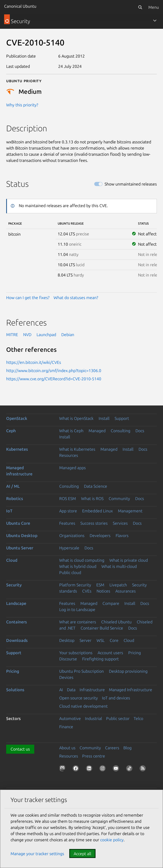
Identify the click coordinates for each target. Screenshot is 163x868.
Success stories (94, 523)
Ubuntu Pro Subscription (81, 671)
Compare (111, 603)
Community (119, 498)
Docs (140, 431)
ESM (100, 585)
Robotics (15, 498)
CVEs (87, 591)
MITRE (12, 335)
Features (67, 523)
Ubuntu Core (18, 523)
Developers (100, 535)
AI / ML (13, 486)
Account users (110, 653)
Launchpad (46, 335)
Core (114, 640)
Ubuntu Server (20, 548)
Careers (112, 748)
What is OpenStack (76, 418)
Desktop (67, 640)
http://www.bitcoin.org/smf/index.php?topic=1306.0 (54, 371)
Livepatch (118, 585)
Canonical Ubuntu (20, 6)
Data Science (96, 486)
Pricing (135, 653)
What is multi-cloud (119, 566)
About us (67, 748)
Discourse (68, 659)
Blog (127, 748)
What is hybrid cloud (78, 566)
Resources (69, 455)
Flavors (122, 535)
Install (104, 418)
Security (14, 585)
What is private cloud (129, 560)
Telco (138, 718)
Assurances (126, 591)
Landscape (16, 603)
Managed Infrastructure (131, 690)
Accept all (82, 854)
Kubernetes (17, 449)
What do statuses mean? (76, 298)
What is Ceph (71, 431)
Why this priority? (22, 105)
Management (130, 511)
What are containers (78, 622)
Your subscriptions (76, 653)
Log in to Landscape (77, 610)
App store (68, 511)
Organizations (72, 535)
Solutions (15, 690)
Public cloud (70, 572)
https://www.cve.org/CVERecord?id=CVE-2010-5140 (54, 379)
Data (71, 690)
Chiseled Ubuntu (116, 622)
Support (122, 418)
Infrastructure (92, 690)
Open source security (79, 698)
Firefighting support (100, 659)
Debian (68, 335)
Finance (66, 727)
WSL (101, 640)
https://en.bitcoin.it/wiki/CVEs (34, 362)
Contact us (20, 749)
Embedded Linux (97, 511)
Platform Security (75, 585)
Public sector (118, 718)
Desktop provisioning (128, 671)
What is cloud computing (82, 560)
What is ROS (92, 498)
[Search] (140, 7)
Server (85, 640)
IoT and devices (116, 698)
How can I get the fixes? (28, 298)
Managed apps (72, 468)
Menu (154, 7)
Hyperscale (69, 548)
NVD (27, 335)
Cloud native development (83, 706)
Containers (16, 622)
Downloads (17, 640)
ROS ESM (68, 498)
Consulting (121, 431)
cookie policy (112, 840)
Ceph (11, 431)
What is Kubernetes (77, 449)
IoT (9, 511)
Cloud (12, 560)
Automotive (70, 718)
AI (61, 690)
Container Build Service (102, 628)
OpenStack (17, 418)
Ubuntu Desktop (22, 535)
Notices (103, 591)
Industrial (93, 718)
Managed (97, 431)
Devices (66, 677)
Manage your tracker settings (37, 854)
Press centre (94, 756)
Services (120, 523)
